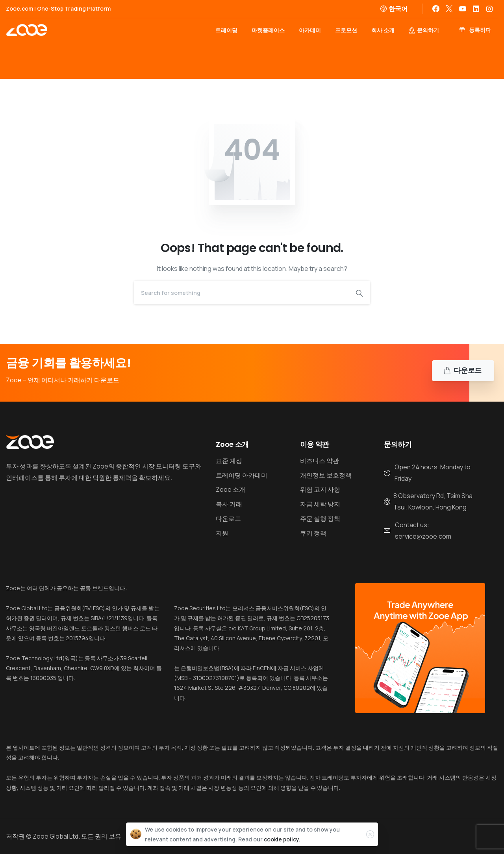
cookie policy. (282, 839)
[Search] (241, 293)
